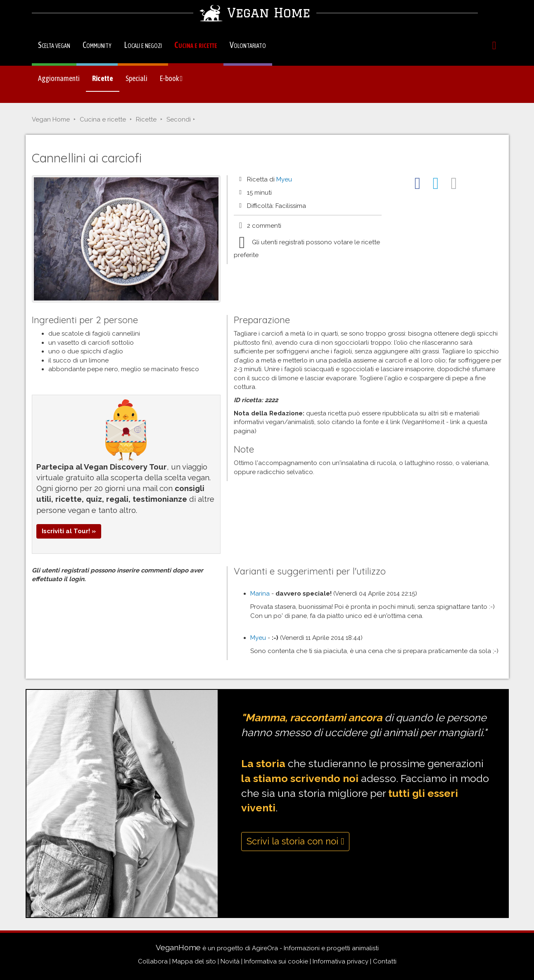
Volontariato (248, 45)
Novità (230, 961)
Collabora (153, 961)
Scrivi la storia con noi (295, 841)
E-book (171, 78)
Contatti (385, 961)
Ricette (103, 78)
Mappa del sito (194, 961)
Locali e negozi (143, 45)
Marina (260, 594)
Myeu (284, 179)
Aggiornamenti (59, 78)
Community (97, 45)
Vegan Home (51, 119)
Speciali (136, 78)
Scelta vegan (54, 45)
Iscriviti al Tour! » (69, 531)
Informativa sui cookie (276, 961)
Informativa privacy (341, 961)
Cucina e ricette (196, 45)
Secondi (179, 119)
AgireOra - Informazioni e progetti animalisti (315, 948)
